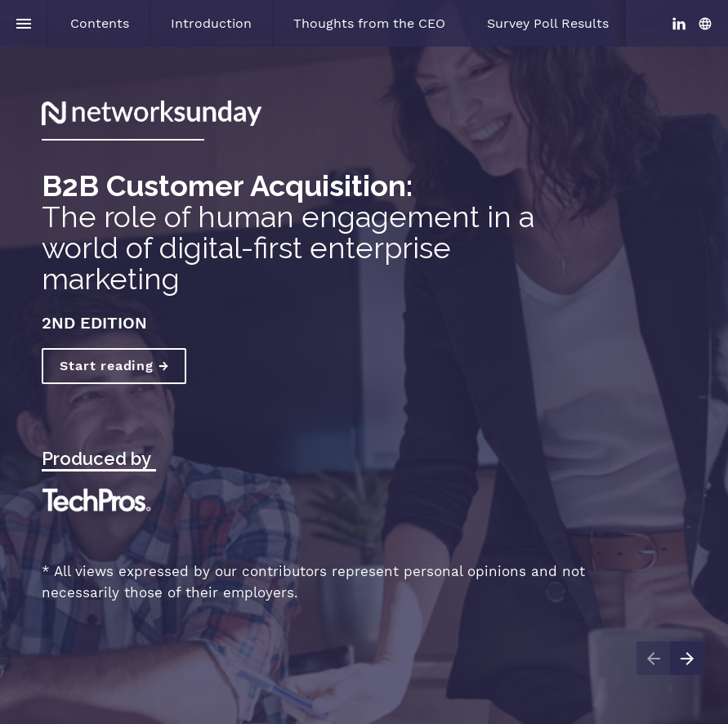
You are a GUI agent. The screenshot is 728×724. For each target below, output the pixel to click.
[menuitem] (100, 23)
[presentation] (364, 362)
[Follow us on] (705, 24)
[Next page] (687, 658)
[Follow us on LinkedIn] (679, 24)
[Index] (23, 23)
